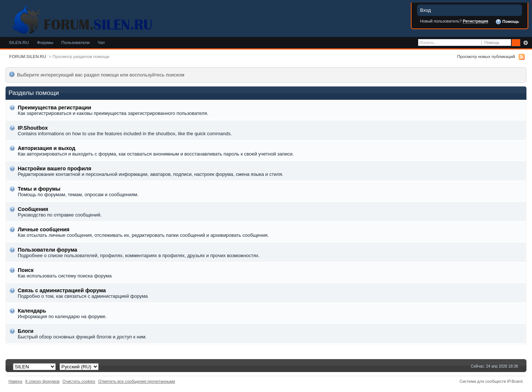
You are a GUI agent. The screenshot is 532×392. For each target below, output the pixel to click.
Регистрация (476, 21)
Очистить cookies (79, 381)
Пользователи (76, 42)
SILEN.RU (19, 42)
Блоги (26, 331)
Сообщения (33, 209)
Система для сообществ (483, 381)
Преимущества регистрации (54, 108)
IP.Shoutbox (33, 128)
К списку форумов (43, 381)
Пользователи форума (47, 250)
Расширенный (526, 43)
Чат (101, 42)
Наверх (16, 381)
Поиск (26, 270)
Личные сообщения (44, 229)
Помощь (507, 22)
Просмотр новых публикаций (486, 56)
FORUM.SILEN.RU (28, 56)
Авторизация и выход (47, 148)
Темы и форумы (39, 189)
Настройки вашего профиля (54, 168)
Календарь (32, 311)
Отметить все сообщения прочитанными (137, 381)
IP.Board (515, 381)
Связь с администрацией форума (62, 290)
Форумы (45, 42)
